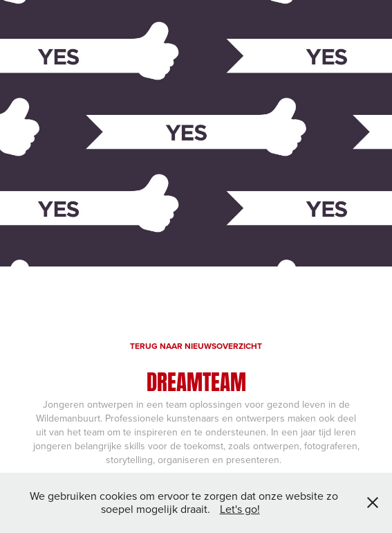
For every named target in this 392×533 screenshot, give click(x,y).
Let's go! (240, 509)
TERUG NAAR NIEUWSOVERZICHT (196, 346)
